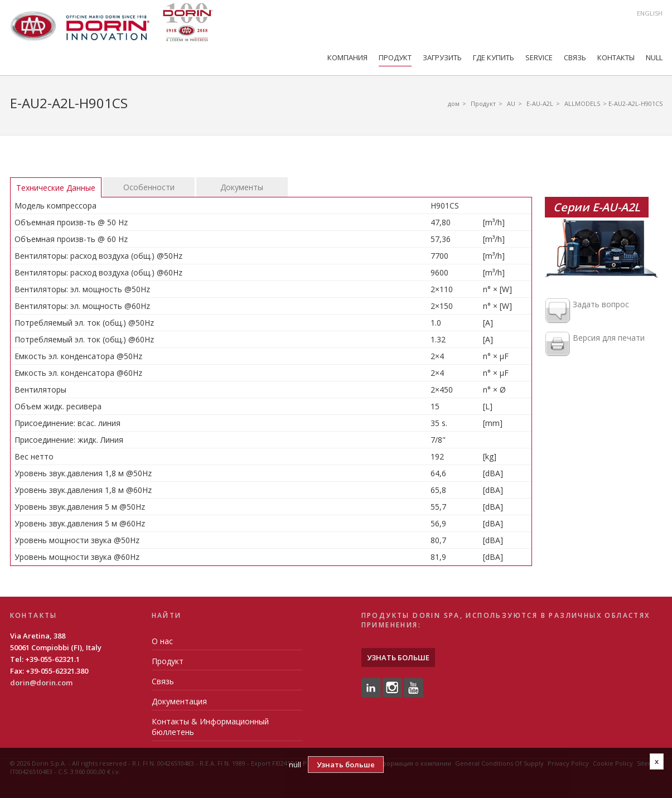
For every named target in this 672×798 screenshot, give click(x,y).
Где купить (494, 57)
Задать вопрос (587, 311)
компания (347, 57)
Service (539, 57)
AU (511, 103)
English (650, 13)
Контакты (616, 57)
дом (454, 103)
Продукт (395, 57)
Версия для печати (595, 345)
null (654, 57)
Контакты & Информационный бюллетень (210, 727)
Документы (242, 187)
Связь (575, 57)
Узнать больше (398, 657)
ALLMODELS (582, 103)
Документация (179, 701)
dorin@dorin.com (41, 683)
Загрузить (442, 57)
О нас (162, 641)
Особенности (149, 187)
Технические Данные (56, 188)
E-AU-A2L (540, 103)
